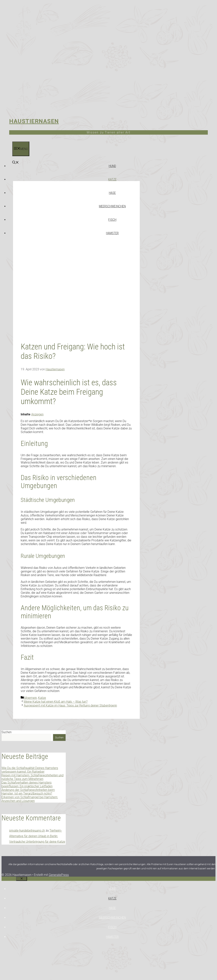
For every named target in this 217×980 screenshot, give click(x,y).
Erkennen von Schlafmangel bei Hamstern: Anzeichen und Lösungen (30, 799)
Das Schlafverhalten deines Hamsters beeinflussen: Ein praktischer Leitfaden (27, 784)
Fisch (112, 220)
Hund (112, 166)
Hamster (112, 233)
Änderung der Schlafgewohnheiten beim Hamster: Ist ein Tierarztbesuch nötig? (28, 792)
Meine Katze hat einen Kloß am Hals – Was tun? (56, 702)
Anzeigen (37, 414)
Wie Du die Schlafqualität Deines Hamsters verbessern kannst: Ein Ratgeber (30, 770)
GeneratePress (59, 875)
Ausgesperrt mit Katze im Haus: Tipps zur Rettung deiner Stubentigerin (70, 705)
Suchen (7, 732)
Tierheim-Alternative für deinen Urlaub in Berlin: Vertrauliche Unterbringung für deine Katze (37, 836)
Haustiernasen (34, 121)
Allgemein (30, 698)
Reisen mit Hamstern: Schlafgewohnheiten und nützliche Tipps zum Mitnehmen (32, 777)
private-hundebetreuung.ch (27, 831)
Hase (112, 193)
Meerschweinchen (112, 206)
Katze (112, 179)
